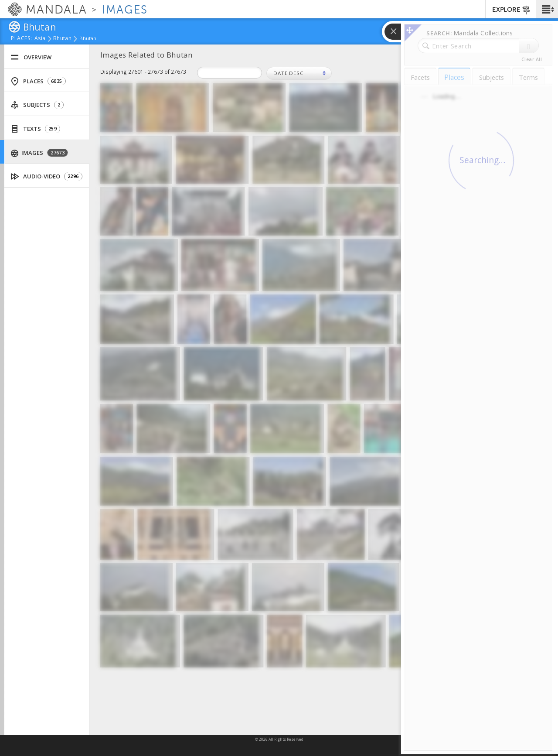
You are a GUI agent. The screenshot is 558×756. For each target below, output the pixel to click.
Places (38, 81)
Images (40, 153)
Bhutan (62, 39)
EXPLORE (512, 10)
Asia (40, 39)
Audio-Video (47, 176)
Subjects (37, 105)
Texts (35, 129)
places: (22, 39)
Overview (31, 57)
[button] (547, 9)
